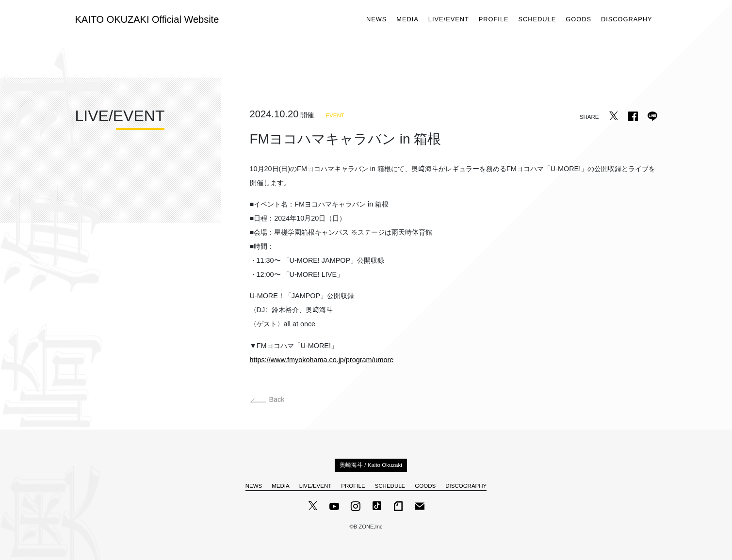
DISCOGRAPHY (627, 20)
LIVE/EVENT (449, 20)
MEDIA (407, 20)
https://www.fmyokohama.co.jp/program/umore (322, 360)
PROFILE (494, 20)
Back (268, 401)
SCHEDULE (537, 20)
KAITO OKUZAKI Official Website (147, 19)
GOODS (578, 20)
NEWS (376, 20)
